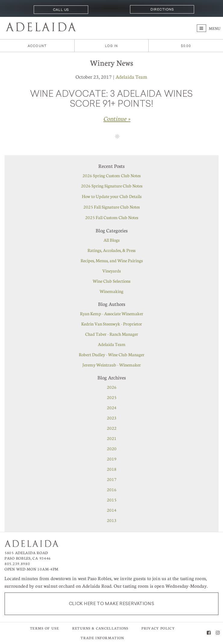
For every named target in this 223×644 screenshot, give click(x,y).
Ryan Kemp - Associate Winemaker (112, 313)
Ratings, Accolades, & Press (111, 250)
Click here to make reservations (112, 604)
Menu (209, 28)
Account (37, 46)
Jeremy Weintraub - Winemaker (112, 365)
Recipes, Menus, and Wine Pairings (112, 260)
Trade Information (102, 638)
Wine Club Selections (111, 281)
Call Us (61, 10)
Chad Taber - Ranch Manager (112, 334)
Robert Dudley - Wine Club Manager (112, 354)
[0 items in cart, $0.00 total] (186, 46)
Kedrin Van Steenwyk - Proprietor (112, 324)
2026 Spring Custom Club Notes (111, 175)
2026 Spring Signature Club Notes (112, 186)
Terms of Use (45, 628)
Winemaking (111, 291)
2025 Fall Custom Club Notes (112, 217)
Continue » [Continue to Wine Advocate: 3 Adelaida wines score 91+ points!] (117, 118)
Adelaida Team (131, 77)
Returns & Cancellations (100, 628)
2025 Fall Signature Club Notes (111, 207)
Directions (162, 9)
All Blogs (111, 240)
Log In (111, 46)
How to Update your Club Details (112, 196)
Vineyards (111, 271)
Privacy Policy (158, 628)
